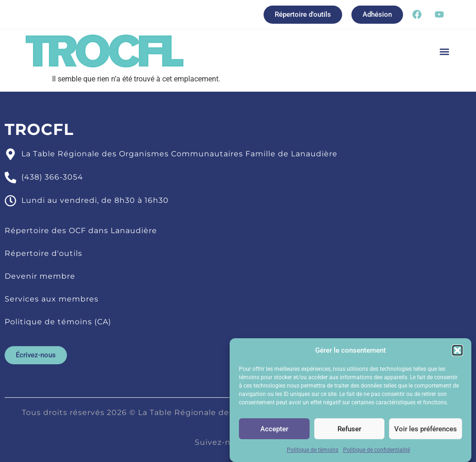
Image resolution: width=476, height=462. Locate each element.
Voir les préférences (426, 430)
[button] (457, 352)
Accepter (274, 430)
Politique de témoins (313, 452)
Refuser (349, 430)
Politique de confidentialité (377, 452)
